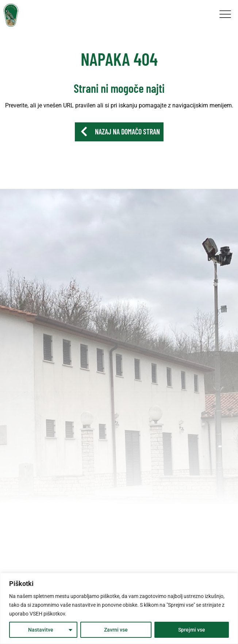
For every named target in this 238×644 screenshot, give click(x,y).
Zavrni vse (116, 630)
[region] (119, 608)
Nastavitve (41, 630)
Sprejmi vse (192, 630)
